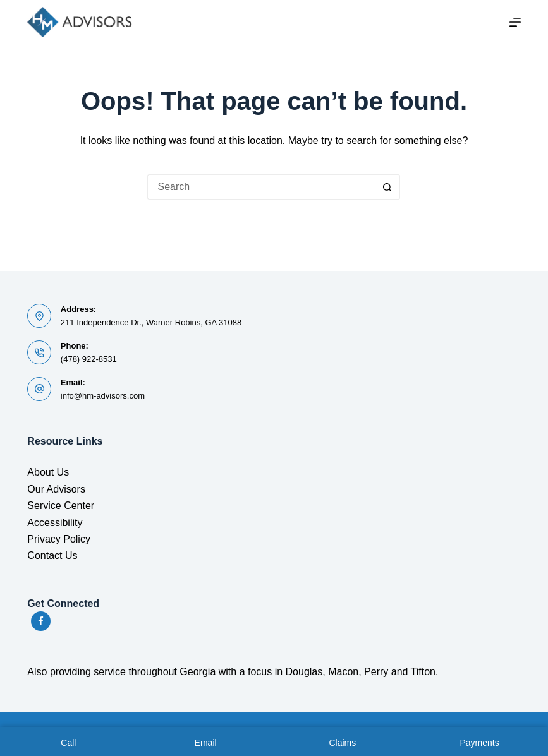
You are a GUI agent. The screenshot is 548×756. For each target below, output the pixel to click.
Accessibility (55, 523)
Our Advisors (56, 489)
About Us (48, 472)
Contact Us (52, 555)
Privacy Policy (59, 539)
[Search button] (387, 187)
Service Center (61, 506)
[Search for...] (261, 187)
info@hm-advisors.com (103, 396)
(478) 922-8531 (89, 359)
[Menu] (515, 22)
